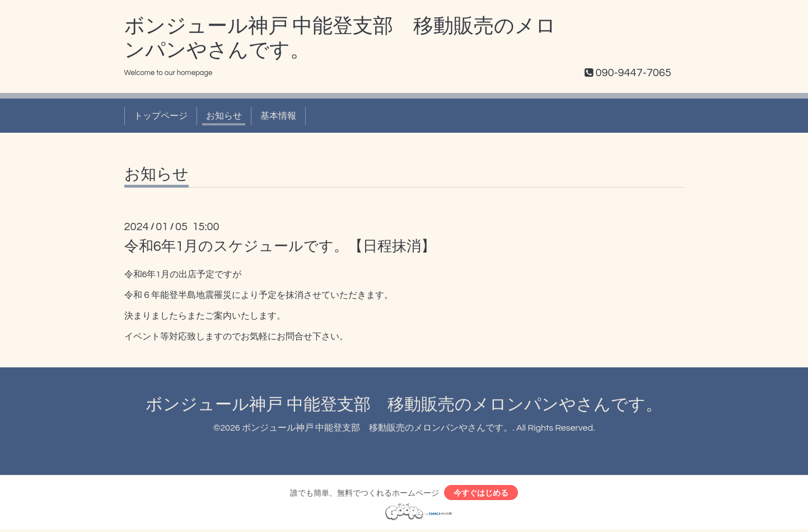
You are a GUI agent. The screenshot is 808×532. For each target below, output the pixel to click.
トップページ (161, 116)
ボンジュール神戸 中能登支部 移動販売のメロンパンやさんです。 (404, 405)
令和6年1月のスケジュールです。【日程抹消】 (280, 246)
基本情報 (278, 116)
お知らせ (224, 116)
